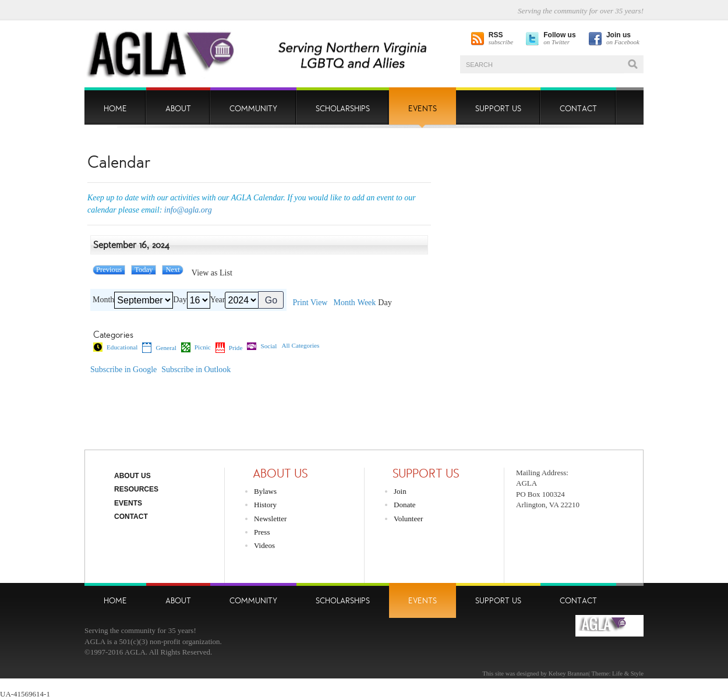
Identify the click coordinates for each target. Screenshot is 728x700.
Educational (115, 347)
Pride (229, 348)
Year (218, 300)
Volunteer (408, 519)
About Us (132, 476)
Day (180, 300)
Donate (405, 505)
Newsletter (270, 519)
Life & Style (628, 673)
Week (367, 303)
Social (262, 346)
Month (103, 300)
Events (128, 503)
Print (310, 303)
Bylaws (265, 491)
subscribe (501, 39)
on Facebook (623, 39)
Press (262, 532)
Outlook (196, 370)
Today (144, 270)
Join (400, 491)
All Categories (300, 346)
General (159, 348)
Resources (136, 489)
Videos (264, 545)
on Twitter (559, 39)
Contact (131, 517)
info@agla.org (188, 210)
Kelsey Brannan (569, 673)
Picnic (196, 347)
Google (123, 370)
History (265, 505)
